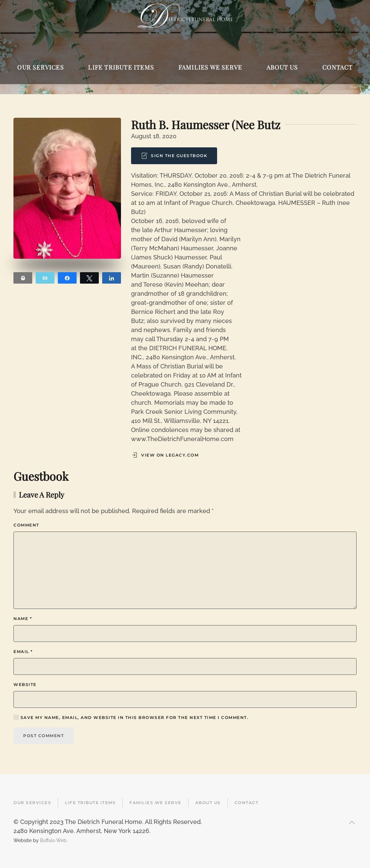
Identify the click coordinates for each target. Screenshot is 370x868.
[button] (352, 823)
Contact (247, 803)
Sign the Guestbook (174, 156)
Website (25, 684)
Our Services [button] (40, 67)
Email (23, 652)
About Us (208, 803)
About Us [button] (282, 67)
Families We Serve (155, 803)
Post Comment (44, 736)
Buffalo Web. (54, 840)
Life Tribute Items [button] (121, 67)
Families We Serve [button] (210, 67)
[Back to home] (185, 17)
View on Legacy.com (165, 455)
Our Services (32, 803)
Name (23, 619)
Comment (26, 525)
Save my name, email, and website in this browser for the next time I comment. (131, 717)
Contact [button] (337, 67)
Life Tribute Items (90, 803)
